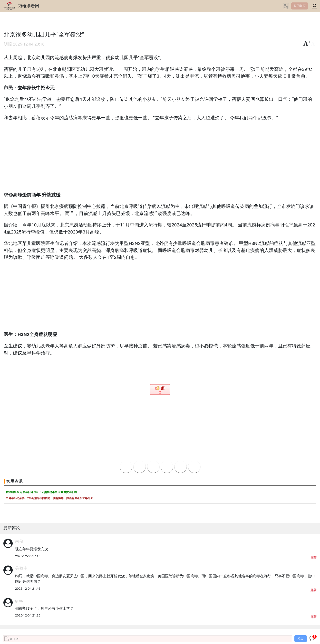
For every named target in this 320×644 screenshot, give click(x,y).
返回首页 (300, 6)
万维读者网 (29, 6)
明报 (8, 44)
